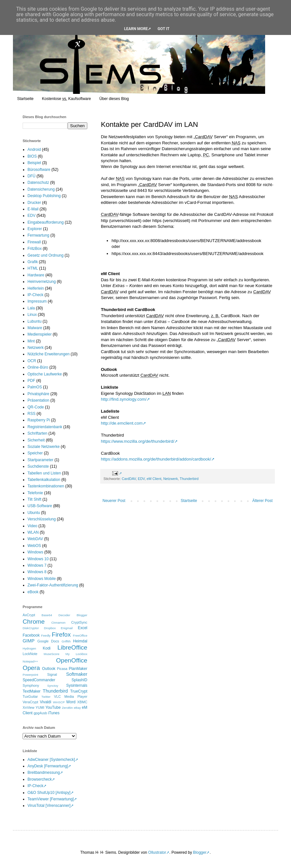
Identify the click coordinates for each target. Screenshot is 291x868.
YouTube (53, 707)
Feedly (46, 635)
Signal (52, 674)
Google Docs (48, 641)
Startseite (25, 99)
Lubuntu (34, 321)
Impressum (37, 301)
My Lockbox (76, 654)
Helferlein (36, 288)
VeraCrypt (30, 702)
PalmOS (35, 387)
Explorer (35, 229)
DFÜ (32, 176)
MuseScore (52, 654)
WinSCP (59, 702)
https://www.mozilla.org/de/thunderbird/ (138, 441)
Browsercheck (40, 779)
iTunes (54, 713)
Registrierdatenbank (45, 427)
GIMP (29, 641)
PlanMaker (78, 669)
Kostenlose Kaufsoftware (66, 99)
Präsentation (38, 400)
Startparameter (40, 460)
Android (34, 150)
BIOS (32, 156)
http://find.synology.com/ (124, 399)
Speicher (35, 453)
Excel (83, 628)
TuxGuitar (30, 696)
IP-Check (35, 295)
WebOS (34, 546)
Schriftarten (37, 433)
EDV (141, 479)
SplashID (79, 680)
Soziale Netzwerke (43, 447)
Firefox (61, 634)
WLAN (33, 532)
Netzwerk (171, 479)
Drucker (34, 203)
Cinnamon (59, 623)
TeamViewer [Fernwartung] (51, 799)
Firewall (34, 242)
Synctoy (53, 686)
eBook (33, 592)
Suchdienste (38, 466)
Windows (35, 552)
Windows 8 (37, 572)
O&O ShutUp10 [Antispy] (49, 793)
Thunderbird (189, 479)
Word (71, 702)
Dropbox (50, 628)
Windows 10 (38, 559)
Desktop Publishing (44, 196)
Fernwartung (38, 235)
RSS (32, 414)
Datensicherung (41, 189)
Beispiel (34, 163)
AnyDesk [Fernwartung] (48, 766)
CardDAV (129, 479)
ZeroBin (68, 708)
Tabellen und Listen (44, 473)
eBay (77, 708)
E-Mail (33, 209)
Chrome (34, 622)
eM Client (154, 479)
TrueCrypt (79, 691)
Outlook (49, 669)
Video (32, 526)
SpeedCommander (39, 680)
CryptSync (79, 622)
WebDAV (35, 539)
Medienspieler (40, 334)
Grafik (33, 262)
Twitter (46, 697)
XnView (28, 707)
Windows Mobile (42, 579)
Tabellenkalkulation (44, 480)
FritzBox (35, 249)
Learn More (136, 29)
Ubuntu (34, 513)
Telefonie (35, 493)
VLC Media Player (71, 696)
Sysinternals (77, 685)
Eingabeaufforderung (46, 222)
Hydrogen (29, 648)
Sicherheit (36, 440)
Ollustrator (157, 852)
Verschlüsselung (42, 519)
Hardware (36, 275)
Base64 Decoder (56, 615)
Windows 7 (37, 565)
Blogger (82, 615)
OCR (32, 361)
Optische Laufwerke (45, 374)
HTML (33, 268)
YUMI (40, 707)
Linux (32, 315)
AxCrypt (29, 615)
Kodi (47, 648)
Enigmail (67, 628)
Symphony (31, 685)
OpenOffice (72, 660)
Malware (35, 328)
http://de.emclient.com (122, 423)
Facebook (31, 635)
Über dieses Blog (114, 99)
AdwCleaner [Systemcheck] (51, 760)
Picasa (62, 669)
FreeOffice (80, 635)
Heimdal (80, 641)
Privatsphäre (38, 394)
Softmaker (77, 674)
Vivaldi (45, 702)
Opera (31, 668)
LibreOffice (72, 647)
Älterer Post (262, 501)
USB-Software (40, 506)
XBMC (82, 702)
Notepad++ (30, 661)
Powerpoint (30, 675)
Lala (31, 308)
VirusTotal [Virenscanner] (49, 806)
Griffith (66, 641)
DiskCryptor (31, 628)
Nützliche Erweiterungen (48, 354)
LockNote (30, 654)
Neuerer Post (114, 501)
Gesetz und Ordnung (45, 255)
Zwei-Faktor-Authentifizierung (53, 585)
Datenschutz (38, 183)
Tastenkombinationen (46, 486)
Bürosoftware (39, 170)
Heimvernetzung (42, 282)
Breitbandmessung (44, 773)
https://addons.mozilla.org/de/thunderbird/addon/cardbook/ (156, 459)
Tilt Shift (34, 499)
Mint (31, 341)
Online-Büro (38, 367)
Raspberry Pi (39, 420)
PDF (31, 381)
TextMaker (32, 691)
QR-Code (36, 407)
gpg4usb (40, 713)
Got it (163, 29)
